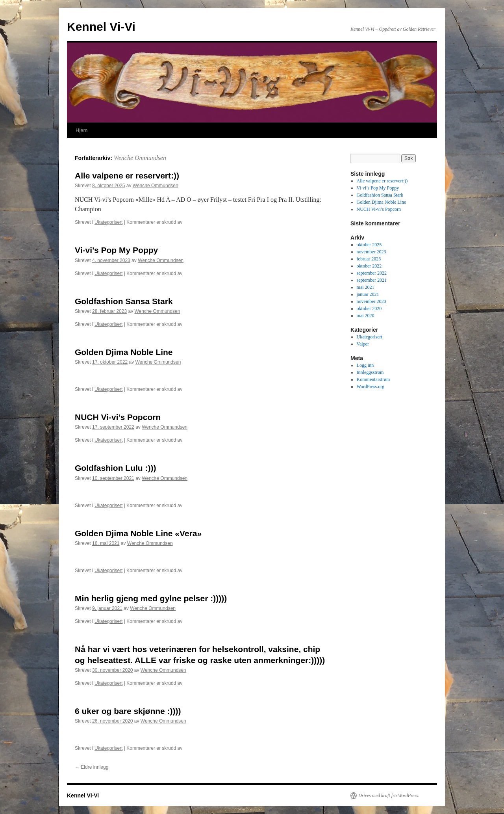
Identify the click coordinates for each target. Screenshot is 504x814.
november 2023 (372, 252)
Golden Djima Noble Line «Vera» (138, 533)
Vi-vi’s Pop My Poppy (116, 250)
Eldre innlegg (92, 767)
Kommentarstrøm (373, 379)
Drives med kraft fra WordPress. (389, 795)
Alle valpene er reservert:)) (127, 176)
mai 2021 (366, 287)
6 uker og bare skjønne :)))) (128, 711)
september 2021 (372, 280)
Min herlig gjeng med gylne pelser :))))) (151, 598)
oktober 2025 (369, 245)
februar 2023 (369, 259)
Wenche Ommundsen (140, 158)
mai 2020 (366, 316)
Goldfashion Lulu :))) (115, 468)
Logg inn (365, 365)
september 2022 (372, 273)
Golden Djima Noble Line (124, 352)
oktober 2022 (369, 266)
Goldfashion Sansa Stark (124, 301)
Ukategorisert (108, 222)
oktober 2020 (369, 309)
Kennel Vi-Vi (101, 27)
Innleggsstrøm (370, 372)
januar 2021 (368, 294)
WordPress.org (371, 387)
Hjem (82, 130)
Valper (363, 344)
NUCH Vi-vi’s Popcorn (118, 417)
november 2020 (372, 301)
